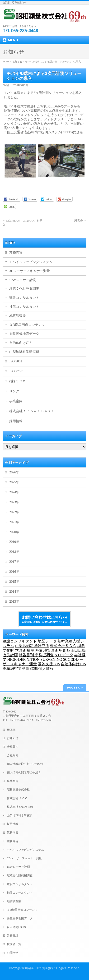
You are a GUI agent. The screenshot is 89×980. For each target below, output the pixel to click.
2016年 (14, 572)
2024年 (14, 492)
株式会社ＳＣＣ (63, 646)
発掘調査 (46, 655)
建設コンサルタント (24, 298)
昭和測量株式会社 (18, 790)
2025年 (14, 482)
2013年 (14, 602)
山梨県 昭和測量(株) (39, 968)
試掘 (34, 668)
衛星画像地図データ (24, 334)
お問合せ (13, 953)
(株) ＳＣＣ (17, 381)
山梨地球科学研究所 (24, 352)
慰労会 (80, 221)
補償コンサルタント (24, 307)
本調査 (21, 650)
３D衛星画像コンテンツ (27, 325)
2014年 (14, 592)
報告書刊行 (28, 655)
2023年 (14, 502)
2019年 (14, 542)
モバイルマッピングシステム (31, 262)
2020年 (14, 532)
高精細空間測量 (16, 668)
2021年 (14, 522)
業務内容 (16, 252)
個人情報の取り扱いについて (25, 764)
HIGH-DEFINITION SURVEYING (35, 659)
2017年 (14, 562)
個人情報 (46, 668)
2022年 (14, 512)
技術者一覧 (14, 944)
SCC (66, 659)
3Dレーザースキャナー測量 (30, 271)
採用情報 (16, 421)
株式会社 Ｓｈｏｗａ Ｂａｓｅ (32, 411)
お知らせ (17, 62)
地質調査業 (18, 316)
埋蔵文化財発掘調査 (24, 289)
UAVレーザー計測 (23, 280)
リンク (14, 391)
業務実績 (13, 936)
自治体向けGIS (20, 343)
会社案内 (13, 747)
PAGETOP (75, 687)
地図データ (47, 641)
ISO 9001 (16, 361)
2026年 (14, 472)
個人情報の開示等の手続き (24, 772)
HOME (6, 62)
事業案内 (16, 401)
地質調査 (51, 650)
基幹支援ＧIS (49, 664)
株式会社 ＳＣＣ (17, 798)
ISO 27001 (16, 371)
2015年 (14, 582)
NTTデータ (64, 655)
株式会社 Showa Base (20, 807)
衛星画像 (35, 650)
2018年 (14, 552)
